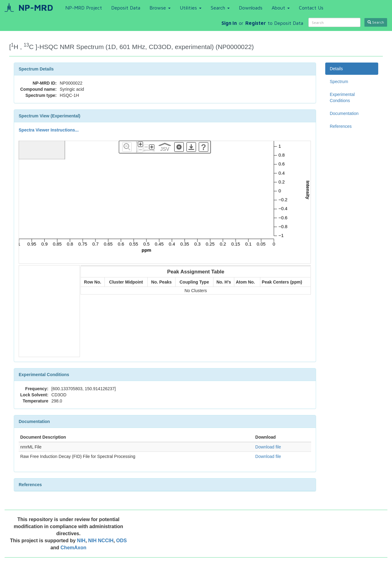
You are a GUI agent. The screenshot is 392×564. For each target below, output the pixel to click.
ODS (121, 541)
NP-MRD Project (84, 8)
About (281, 8)
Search (220, 8)
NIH (81, 541)
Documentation (344, 113)
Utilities (191, 8)
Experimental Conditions (342, 97)
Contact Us (311, 8)
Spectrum (339, 82)
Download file (268, 447)
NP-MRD (36, 8)
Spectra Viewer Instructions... (49, 130)
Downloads (251, 8)
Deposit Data (126, 8)
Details (336, 69)
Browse (160, 8)
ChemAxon (73, 548)
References (341, 126)
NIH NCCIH (101, 541)
